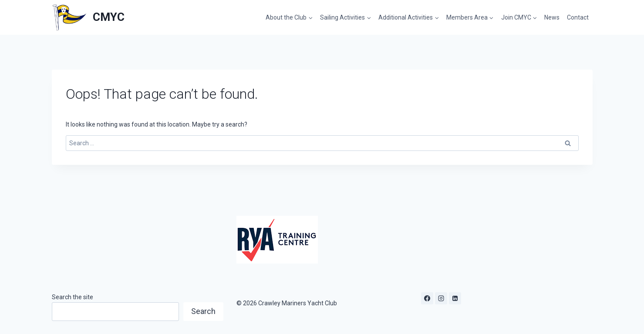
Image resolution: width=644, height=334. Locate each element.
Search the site (72, 297)
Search (203, 311)
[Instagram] (441, 298)
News (552, 17)
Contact (578, 17)
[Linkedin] (455, 298)
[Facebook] (427, 298)
